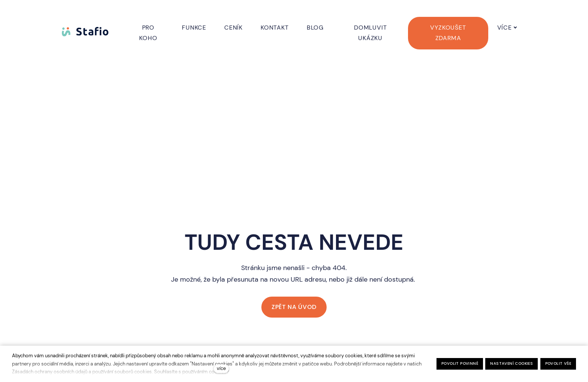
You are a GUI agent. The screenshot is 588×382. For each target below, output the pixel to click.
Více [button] (515, 28)
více (221, 368)
